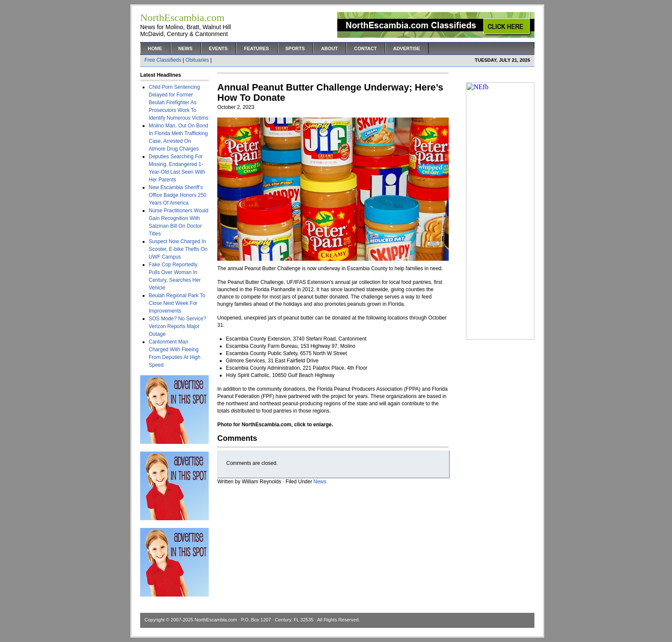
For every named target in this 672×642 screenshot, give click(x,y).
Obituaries (197, 60)
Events (218, 48)
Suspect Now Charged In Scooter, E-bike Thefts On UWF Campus (178, 249)
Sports (295, 48)
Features (256, 48)
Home (155, 48)
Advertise (406, 48)
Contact (365, 48)
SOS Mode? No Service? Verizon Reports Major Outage (177, 326)
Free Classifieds (163, 60)
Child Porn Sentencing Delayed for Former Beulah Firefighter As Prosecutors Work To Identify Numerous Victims (178, 102)
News (185, 48)
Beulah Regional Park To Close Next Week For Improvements (177, 303)
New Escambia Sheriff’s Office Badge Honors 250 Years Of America (178, 195)
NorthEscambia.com (216, 620)
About (329, 48)
